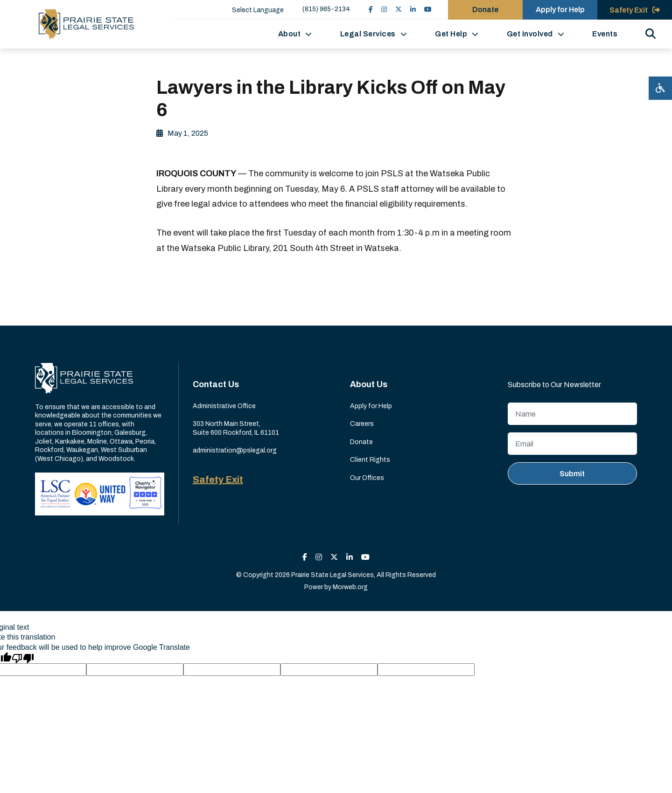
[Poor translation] (23, 658)
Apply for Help (371, 406)
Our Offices (367, 478)
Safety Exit (218, 480)
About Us (369, 384)
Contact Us (216, 384)
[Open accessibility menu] (660, 88)
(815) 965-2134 (326, 9)
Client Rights (370, 460)
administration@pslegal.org (235, 450)
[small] (371, 10)
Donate (361, 442)
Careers (362, 424)
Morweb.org (350, 587)
